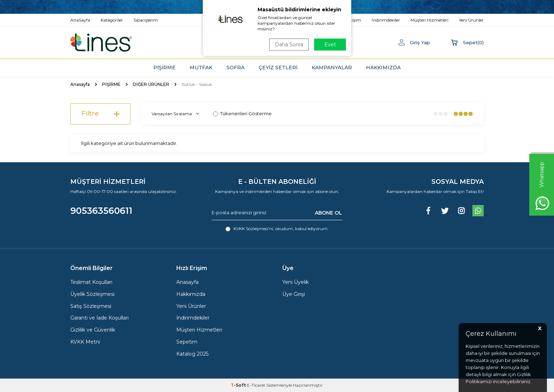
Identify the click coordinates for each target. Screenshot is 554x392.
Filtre (100, 114)
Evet (330, 45)
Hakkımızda (191, 294)
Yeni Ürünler (191, 306)
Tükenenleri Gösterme (242, 113)
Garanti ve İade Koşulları (99, 318)
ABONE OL (328, 212)
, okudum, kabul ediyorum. (277, 229)
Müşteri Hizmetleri (199, 330)
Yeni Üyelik (296, 282)
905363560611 (101, 211)
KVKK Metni (85, 342)
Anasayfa (80, 84)
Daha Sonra (289, 45)
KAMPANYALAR (332, 68)
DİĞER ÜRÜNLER (151, 84)
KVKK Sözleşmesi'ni (253, 229)
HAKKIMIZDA (383, 68)
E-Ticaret (256, 385)
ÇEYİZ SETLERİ (278, 68)
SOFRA (235, 68)
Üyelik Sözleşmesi (92, 294)
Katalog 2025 (192, 354)
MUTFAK (201, 68)
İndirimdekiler (193, 318)
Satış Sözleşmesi (91, 306)
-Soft (239, 385)
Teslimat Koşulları (91, 282)
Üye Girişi (294, 294)
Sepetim (187, 342)
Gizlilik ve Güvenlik (93, 330)
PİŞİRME (164, 68)
